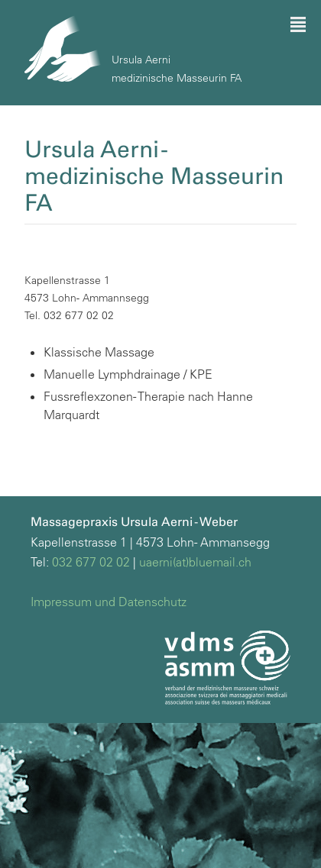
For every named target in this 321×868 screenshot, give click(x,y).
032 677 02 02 (91, 562)
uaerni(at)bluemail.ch (195, 562)
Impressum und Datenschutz (109, 602)
